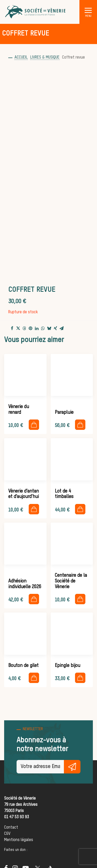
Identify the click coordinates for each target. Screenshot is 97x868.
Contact (11, 828)
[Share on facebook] (12, 328)
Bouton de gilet (23, 666)
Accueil (21, 58)
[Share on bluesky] (49, 328)
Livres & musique (45, 58)
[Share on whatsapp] (43, 328)
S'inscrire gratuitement (72, 767)
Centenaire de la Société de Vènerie (71, 581)
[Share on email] (62, 328)
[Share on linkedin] (37, 328)
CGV (7, 834)
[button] (88, 10)
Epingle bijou (68, 666)
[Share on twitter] (18, 328)
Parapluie (64, 412)
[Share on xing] (55, 328)
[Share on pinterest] (31, 328)
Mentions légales (19, 840)
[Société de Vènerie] (36, 12)
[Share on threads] (24, 329)
